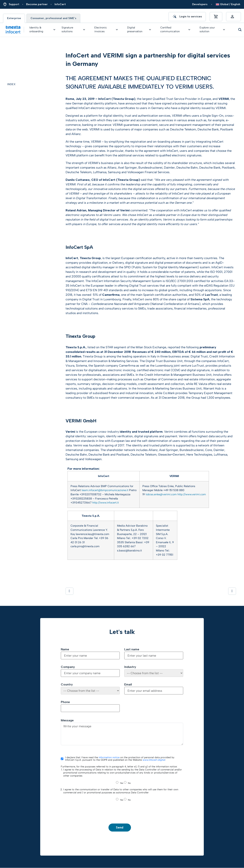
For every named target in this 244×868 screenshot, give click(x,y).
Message (67, 720)
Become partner (37, 4)
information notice (109, 757)
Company (68, 667)
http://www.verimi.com (192, 494)
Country (67, 685)
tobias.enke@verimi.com (161, 494)
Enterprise (14, 18)
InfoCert (60, 4)
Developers (200, 4)
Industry (130, 667)
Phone (65, 702)
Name (65, 649)
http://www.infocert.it (106, 503)
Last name (132, 649)
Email (128, 685)
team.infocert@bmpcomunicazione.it (105, 490)
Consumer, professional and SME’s (53, 18)
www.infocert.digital (154, 760)
